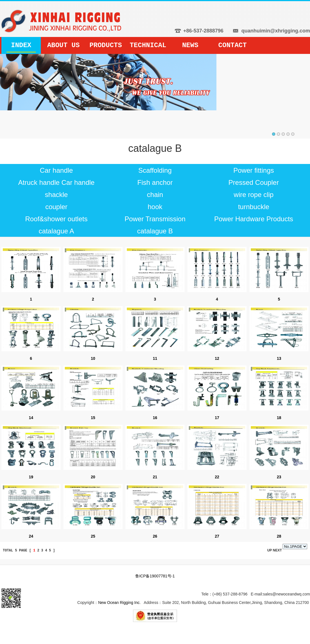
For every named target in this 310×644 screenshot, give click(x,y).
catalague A (56, 231)
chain (155, 195)
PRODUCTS (106, 45)
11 (155, 358)
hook (155, 207)
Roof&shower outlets (56, 219)
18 (279, 418)
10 (93, 358)
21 (155, 477)
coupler (57, 207)
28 (279, 536)
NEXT (277, 550)
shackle (56, 195)
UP (270, 550)
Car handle (56, 170)
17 (217, 418)
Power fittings (254, 170)
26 (155, 536)
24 (31, 536)
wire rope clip (253, 195)
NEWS (190, 45)
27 (217, 536)
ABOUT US (63, 45)
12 (217, 358)
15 (93, 418)
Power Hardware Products (254, 219)
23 (279, 477)
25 (93, 536)
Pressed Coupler (254, 182)
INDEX (21, 45)
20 (93, 477)
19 (31, 477)
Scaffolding (155, 170)
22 (217, 477)
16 (155, 418)
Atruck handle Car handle (57, 182)
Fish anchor (155, 182)
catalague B (155, 231)
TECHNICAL (148, 45)
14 (31, 418)
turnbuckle (254, 207)
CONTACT (233, 45)
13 (279, 358)
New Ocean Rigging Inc (119, 603)
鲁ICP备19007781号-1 (155, 576)
